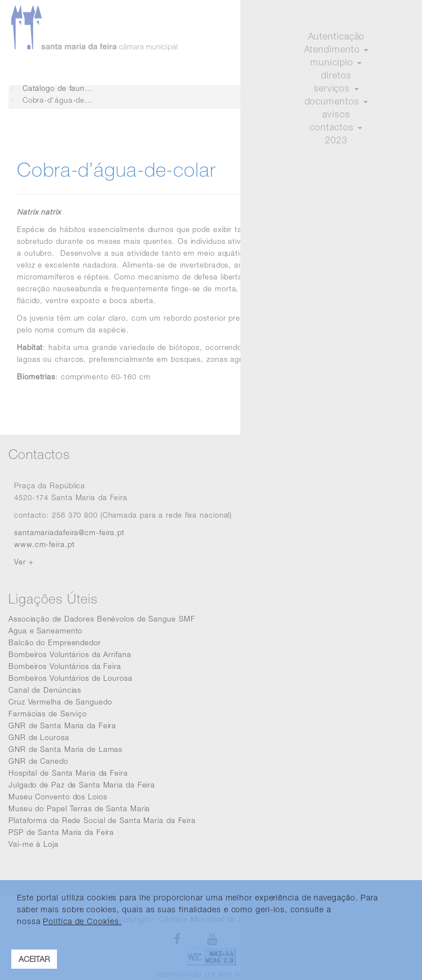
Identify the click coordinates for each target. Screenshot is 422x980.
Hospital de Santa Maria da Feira (68, 773)
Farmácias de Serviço (48, 714)
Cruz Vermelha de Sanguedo (60, 702)
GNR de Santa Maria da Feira (62, 725)
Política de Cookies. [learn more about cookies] (82, 921)
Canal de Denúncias (45, 690)
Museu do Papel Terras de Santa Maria (79, 808)
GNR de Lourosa (39, 737)
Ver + (24, 562)
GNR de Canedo (38, 761)
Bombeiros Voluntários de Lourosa (71, 678)
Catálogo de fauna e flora (69, 88)
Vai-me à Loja (34, 844)
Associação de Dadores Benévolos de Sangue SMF (102, 619)
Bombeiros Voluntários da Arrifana (70, 654)
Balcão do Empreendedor (55, 642)
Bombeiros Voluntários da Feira (65, 666)
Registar (393, 60)
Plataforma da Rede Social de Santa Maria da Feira (102, 820)
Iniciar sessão (338, 60)
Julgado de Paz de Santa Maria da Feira (82, 785)
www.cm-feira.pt (45, 544)
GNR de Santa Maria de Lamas (65, 749)
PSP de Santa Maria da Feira (61, 832)
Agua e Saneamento (45, 631)
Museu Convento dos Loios (58, 797)
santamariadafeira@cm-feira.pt (69, 532)
